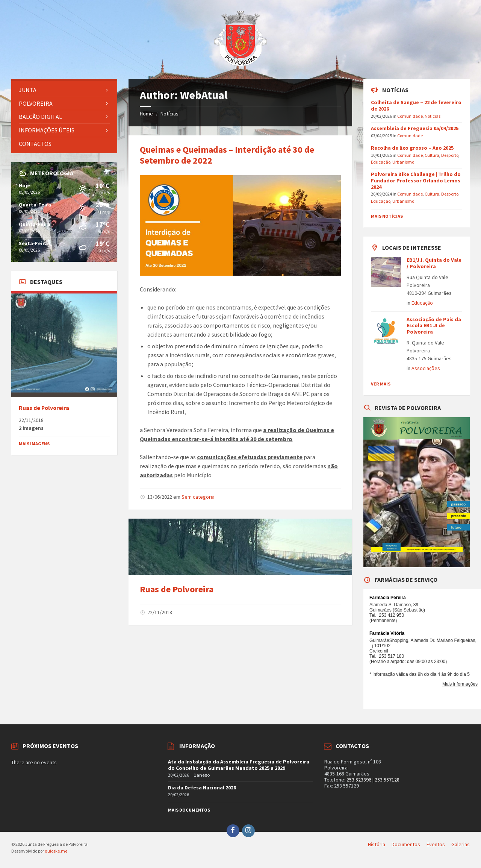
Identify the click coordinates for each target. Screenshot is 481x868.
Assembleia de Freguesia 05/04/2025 (415, 128)
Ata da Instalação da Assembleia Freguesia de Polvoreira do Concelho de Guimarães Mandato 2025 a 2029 (239, 765)
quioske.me (56, 851)
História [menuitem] (377, 844)
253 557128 (387, 780)
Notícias (169, 114)
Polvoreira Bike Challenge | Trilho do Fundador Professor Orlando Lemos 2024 (416, 181)
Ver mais (381, 384)
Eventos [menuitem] (436, 844)
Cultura (432, 155)
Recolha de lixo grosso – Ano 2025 (412, 148)
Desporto (450, 155)
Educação (381, 162)
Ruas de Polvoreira (177, 589)
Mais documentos (189, 810)
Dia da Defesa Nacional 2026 (202, 788)
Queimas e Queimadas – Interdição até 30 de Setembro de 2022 (227, 155)
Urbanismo (403, 162)
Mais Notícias (387, 216)
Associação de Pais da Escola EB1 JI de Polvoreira (434, 326)
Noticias (433, 116)
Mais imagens (34, 444)
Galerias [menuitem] (461, 844)
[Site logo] (240, 64)
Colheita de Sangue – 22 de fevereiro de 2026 (416, 105)
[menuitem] (64, 90)
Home (146, 114)
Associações (426, 368)
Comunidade (410, 116)
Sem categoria (198, 497)
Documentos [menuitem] (406, 844)
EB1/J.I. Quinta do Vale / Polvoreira (434, 263)
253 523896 (359, 780)
